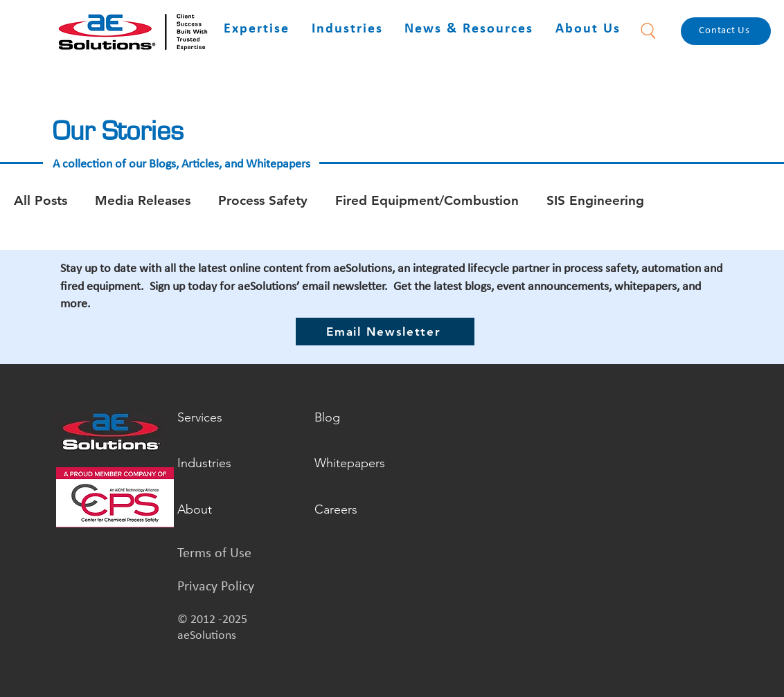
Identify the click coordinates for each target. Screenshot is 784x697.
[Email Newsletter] (385, 332)
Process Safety (263, 200)
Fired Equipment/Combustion (427, 200)
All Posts (41, 200)
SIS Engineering (595, 200)
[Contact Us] (726, 31)
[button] (257, 30)
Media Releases (143, 200)
